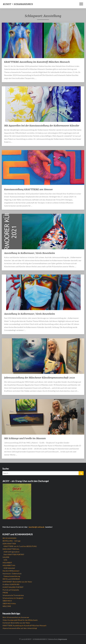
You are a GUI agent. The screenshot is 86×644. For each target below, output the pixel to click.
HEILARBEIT (7, 563)
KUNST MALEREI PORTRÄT (13, 587)
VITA (5, 560)
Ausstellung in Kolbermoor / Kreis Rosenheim (30, 253)
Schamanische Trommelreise (13, 595)
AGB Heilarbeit (9, 568)
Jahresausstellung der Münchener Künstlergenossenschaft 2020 (39, 378)
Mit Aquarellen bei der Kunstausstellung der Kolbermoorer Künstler (42, 126)
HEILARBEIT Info (9, 565)
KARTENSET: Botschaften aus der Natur (17, 582)
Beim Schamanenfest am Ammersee (16, 617)
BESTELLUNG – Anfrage (11, 541)
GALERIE (6, 557)
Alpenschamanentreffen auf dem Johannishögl (20, 628)
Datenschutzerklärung (12, 576)
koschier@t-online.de (36, 527)
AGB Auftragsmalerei (11, 552)
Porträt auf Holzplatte (11, 590)
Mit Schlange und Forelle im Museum (25, 438)
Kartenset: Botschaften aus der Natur (16, 623)
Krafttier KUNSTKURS (11, 584)
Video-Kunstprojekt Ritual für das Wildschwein (20, 620)
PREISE (5, 593)
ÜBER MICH (7, 601)
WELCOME (7, 606)
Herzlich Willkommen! (11, 571)
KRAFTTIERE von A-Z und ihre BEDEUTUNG (20, 546)
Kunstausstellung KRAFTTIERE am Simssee (28, 189)
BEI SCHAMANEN (9, 538)
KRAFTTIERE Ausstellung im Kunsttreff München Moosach (37, 62)
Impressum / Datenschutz (12, 574)
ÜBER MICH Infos (9, 603)
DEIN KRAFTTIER (9, 544)
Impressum (63, 639)
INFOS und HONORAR (11, 579)
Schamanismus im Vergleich (13, 598)
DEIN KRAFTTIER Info (11, 549)
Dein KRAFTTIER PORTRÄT (14, 554)
